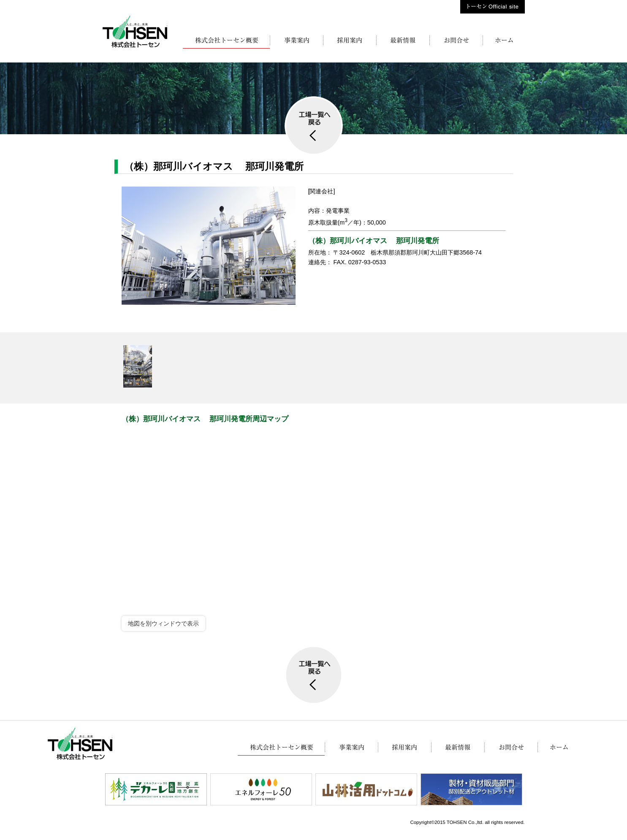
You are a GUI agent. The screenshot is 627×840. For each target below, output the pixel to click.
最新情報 (403, 42)
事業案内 (296, 42)
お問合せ (456, 42)
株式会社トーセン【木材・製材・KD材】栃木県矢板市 (135, 32)
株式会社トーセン (504, 42)
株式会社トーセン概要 (226, 42)
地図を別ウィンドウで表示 (163, 623)
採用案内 (350, 42)
